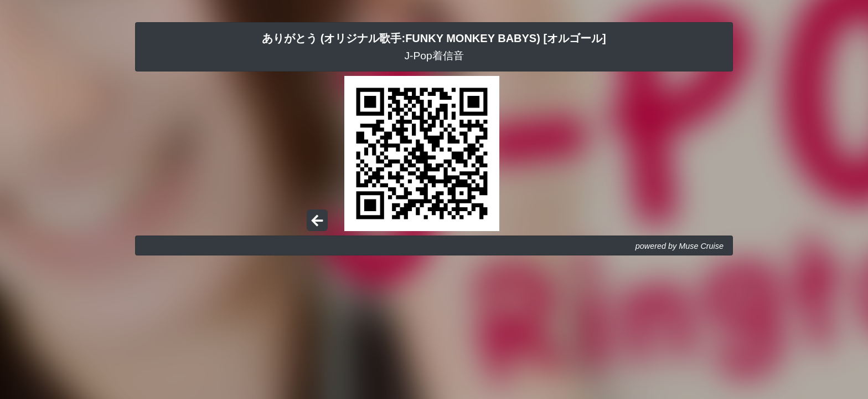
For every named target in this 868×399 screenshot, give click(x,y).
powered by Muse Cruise (680, 246)
